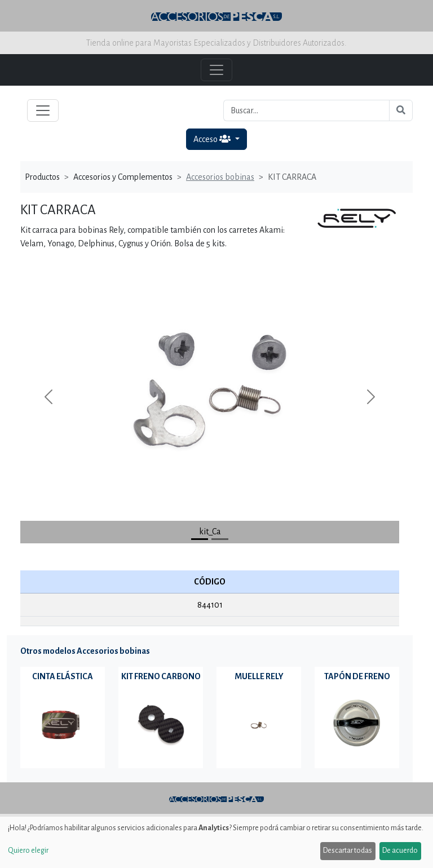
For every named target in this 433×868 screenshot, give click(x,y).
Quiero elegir (28, 851)
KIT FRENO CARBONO (161, 676)
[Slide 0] (200, 539)
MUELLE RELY (259, 676)
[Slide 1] (220, 539)
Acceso (213, 139)
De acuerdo (400, 851)
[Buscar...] (306, 110)
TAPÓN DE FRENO (357, 676)
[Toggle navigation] (43, 110)
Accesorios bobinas (220, 177)
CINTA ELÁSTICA (63, 676)
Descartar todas (348, 851)
